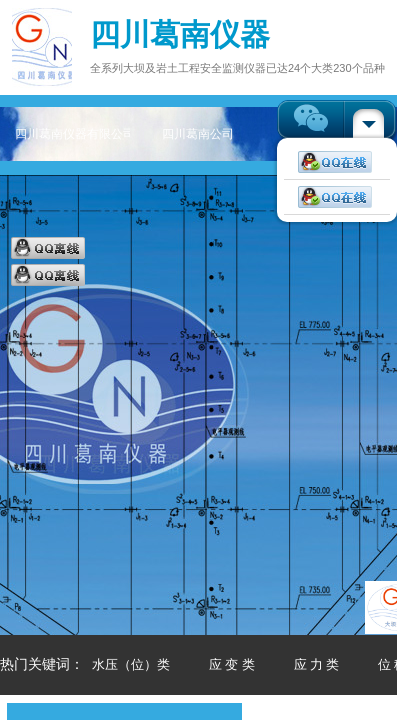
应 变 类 (232, 664)
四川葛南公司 (198, 134)
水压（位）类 (131, 664)
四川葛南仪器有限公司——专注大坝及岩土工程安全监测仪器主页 (72, 134)
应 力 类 (317, 664)
